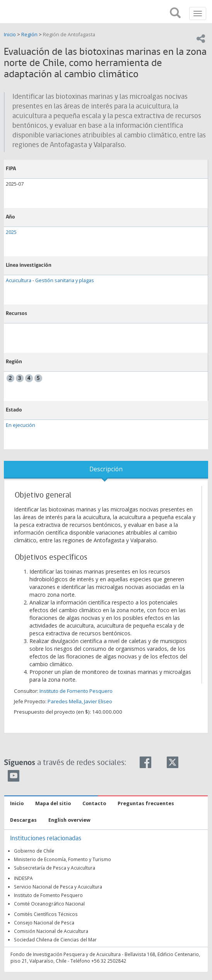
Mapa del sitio (53, 803)
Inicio (10, 35)
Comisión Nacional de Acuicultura (51, 931)
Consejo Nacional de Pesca (44, 922)
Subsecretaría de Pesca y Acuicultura (55, 868)
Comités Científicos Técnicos (46, 914)
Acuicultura (19, 280)
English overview (69, 820)
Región (29, 35)
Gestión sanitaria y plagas (65, 280)
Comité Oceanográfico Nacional (49, 904)
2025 (11, 232)
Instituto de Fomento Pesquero (76, 691)
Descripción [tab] (106, 469)
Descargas (23, 820)
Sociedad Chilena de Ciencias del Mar (55, 939)
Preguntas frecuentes (146, 803)
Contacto (94, 803)
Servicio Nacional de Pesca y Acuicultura (58, 887)
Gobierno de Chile (34, 851)
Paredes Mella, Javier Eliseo (80, 701)
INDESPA (23, 878)
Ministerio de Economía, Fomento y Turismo (62, 859)
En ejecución (21, 425)
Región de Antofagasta (69, 35)
